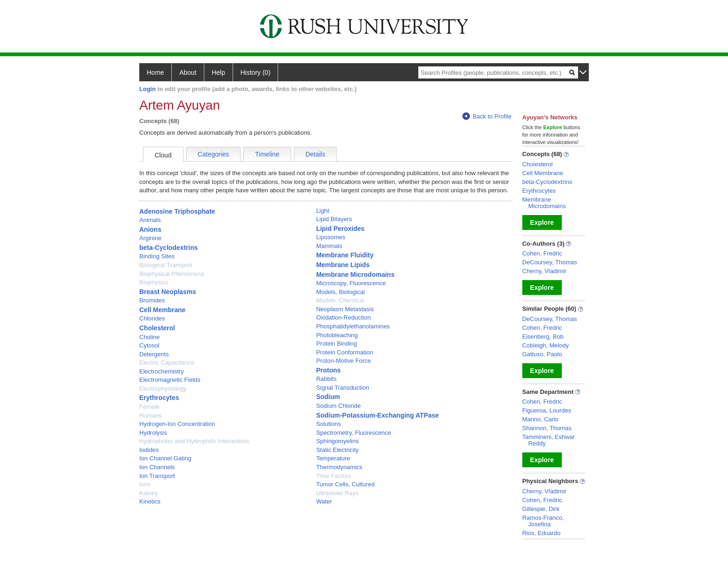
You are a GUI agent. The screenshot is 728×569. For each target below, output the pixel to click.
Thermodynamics (339, 467)
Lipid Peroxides (340, 229)
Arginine (150, 238)
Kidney (149, 493)
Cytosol (149, 345)
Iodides (149, 450)
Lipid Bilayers (334, 219)
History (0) (256, 72)
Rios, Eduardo (541, 533)
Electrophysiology (163, 389)
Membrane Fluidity (345, 255)
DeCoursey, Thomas (550, 262)
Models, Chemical (340, 300)
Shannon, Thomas (547, 428)
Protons (328, 370)
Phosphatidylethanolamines (353, 326)
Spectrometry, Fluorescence (354, 433)
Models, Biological (341, 292)
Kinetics (150, 501)
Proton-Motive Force (344, 361)
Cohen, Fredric (542, 253)
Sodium (328, 397)
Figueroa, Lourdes (547, 410)
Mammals (329, 246)
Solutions (328, 424)
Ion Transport (157, 476)
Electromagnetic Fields (170, 380)
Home (155, 72)
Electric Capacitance (167, 363)
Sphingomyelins (338, 441)
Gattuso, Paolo (542, 354)
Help (218, 72)
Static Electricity (338, 450)
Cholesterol (157, 328)
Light (323, 211)
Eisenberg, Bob (543, 337)
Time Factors (334, 476)
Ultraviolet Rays (337, 493)
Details (315, 154)
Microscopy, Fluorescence (351, 283)
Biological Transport (166, 265)
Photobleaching (337, 335)
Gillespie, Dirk (541, 509)
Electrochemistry (162, 371)
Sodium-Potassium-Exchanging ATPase (378, 415)
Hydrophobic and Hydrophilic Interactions (194, 441)
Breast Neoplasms (168, 292)
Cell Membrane (162, 310)
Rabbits (326, 379)
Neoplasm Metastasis (345, 309)
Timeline (267, 154)
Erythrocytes (159, 398)
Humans (150, 415)
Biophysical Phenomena (172, 274)
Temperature (333, 458)
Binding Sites (157, 256)
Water (324, 501)
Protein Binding (337, 343)
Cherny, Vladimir (544, 271)
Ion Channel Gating (165, 458)
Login (147, 89)
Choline (149, 337)
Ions (145, 484)
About (188, 72)
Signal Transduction (343, 388)
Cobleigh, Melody (546, 345)
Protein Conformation (345, 352)
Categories (214, 154)
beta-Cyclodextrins (169, 248)
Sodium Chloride (338, 406)
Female (149, 407)
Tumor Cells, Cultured (345, 484)
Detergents (154, 354)
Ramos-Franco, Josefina (543, 521)
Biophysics (154, 282)
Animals (150, 220)
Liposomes (331, 237)
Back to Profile (487, 116)
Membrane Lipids (343, 265)
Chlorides (152, 318)
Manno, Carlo (540, 419)
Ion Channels (157, 467)
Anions (150, 229)
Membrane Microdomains (355, 275)
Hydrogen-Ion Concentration (177, 424)
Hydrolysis (153, 433)
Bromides (152, 300)
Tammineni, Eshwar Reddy (549, 440)
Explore (542, 222)
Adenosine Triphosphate (177, 211)
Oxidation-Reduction (344, 317)
